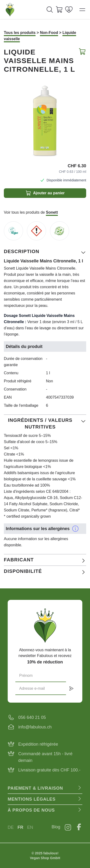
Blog (56, 827)
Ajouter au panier (45, 193)
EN (30, 827)
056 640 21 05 (32, 717)
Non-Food (49, 33)
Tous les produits (20, 33)
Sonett (52, 212)
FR (20, 827)
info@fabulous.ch (35, 727)
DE (11, 827)
